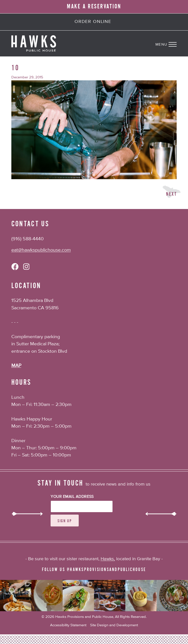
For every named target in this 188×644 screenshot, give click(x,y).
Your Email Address (72, 497)
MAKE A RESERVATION (94, 6)
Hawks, (108, 559)
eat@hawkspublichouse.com (41, 250)
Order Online (93, 22)
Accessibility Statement (68, 625)
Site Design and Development (114, 625)
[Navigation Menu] (172, 43)
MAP (16, 366)
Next (171, 194)
